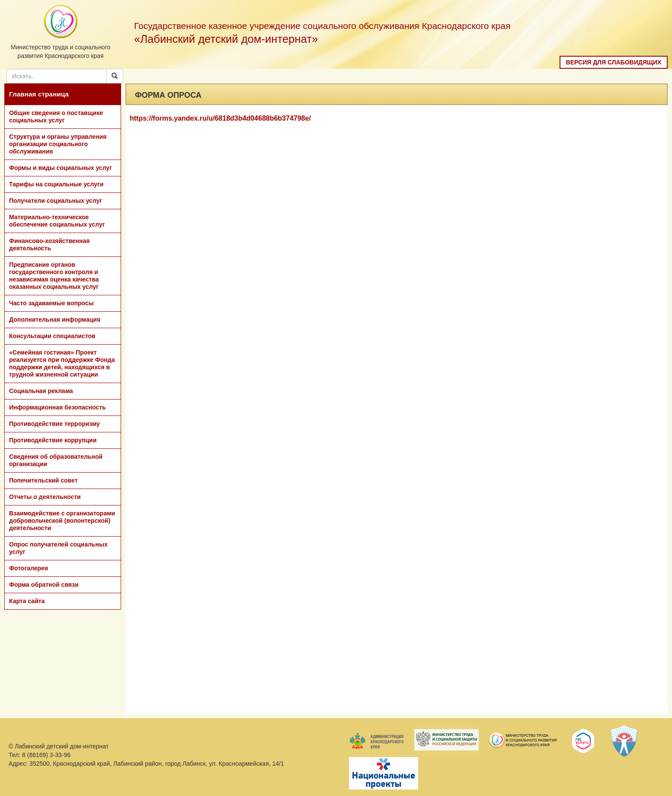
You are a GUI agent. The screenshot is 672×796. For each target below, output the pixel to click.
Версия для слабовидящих (614, 62)
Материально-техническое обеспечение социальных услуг (57, 221)
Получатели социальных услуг (56, 201)
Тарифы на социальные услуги (56, 184)
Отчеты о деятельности (45, 497)
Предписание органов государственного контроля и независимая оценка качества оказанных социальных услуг (54, 276)
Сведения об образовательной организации (56, 460)
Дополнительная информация (55, 320)
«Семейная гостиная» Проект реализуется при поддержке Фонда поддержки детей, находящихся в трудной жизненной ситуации (62, 363)
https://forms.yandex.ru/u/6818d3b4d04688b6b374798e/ (220, 118)
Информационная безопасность (58, 407)
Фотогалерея (29, 568)
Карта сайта (27, 601)
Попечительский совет (43, 480)
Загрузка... (397, 422)
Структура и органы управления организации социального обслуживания (58, 144)
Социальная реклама (41, 391)
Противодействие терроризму (54, 424)
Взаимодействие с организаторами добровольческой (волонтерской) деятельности (62, 521)
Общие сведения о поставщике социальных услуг (56, 117)
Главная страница (39, 94)
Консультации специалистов (52, 336)
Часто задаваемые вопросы (51, 303)
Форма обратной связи (44, 585)
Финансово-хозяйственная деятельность (49, 245)
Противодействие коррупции (53, 440)
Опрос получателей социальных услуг (58, 548)
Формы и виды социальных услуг (61, 168)
